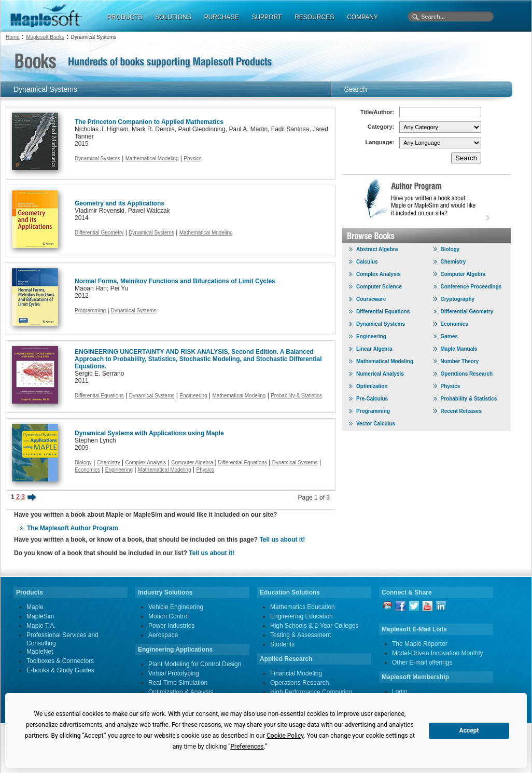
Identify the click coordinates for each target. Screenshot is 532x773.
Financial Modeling (296, 673)
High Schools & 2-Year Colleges (314, 626)
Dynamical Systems (97, 158)
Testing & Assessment (300, 635)
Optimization (372, 386)
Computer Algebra (193, 463)
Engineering (193, 396)
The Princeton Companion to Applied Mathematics (149, 122)
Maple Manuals (459, 349)
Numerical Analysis (380, 374)
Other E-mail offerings (422, 662)
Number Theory (460, 361)
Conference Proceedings (471, 287)
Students (282, 644)
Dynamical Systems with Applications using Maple (149, 433)
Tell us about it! (282, 540)
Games (449, 336)
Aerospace (163, 635)
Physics (192, 158)
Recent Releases (461, 411)
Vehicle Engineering (176, 607)
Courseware (371, 299)
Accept (469, 730)
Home (13, 37)
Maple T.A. (41, 626)
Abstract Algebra (377, 249)
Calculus (367, 262)
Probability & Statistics (296, 396)
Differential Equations (99, 396)
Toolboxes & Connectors (60, 661)
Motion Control (169, 616)
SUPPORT (267, 17)
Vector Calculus (376, 424)
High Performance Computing (311, 692)
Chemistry (109, 463)
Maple (35, 607)
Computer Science (379, 287)
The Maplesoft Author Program (73, 528)
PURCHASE (222, 17)
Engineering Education (302, 616)
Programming (90, 310)
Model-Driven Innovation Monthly (437, 653)
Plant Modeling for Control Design (195, 664)
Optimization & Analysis (181, 692)
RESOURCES (314, 17)
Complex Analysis (145, 463)
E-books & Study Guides (60, 670)
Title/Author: (377, 112)
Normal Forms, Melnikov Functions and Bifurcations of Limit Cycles (175, 281)
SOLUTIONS (173, 17)
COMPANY (362, 17)
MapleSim (40, 616)
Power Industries (171, 626)
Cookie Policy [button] (285, 736)
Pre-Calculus (372, 399)
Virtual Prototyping (174, 673)
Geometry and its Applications (120, 203)
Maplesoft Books (45, 37)
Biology (83, 463)
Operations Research (467, 374)
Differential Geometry (99, 233)
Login (400, 692)
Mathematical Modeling (152, 158)
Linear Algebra (374, 349)
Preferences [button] (247, 747)
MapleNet (40, 652)
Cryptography (458, 299)
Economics (87, 470)
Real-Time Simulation (178, 683)
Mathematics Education (303, 607)
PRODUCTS (125, 17)
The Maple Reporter (420, 644)
